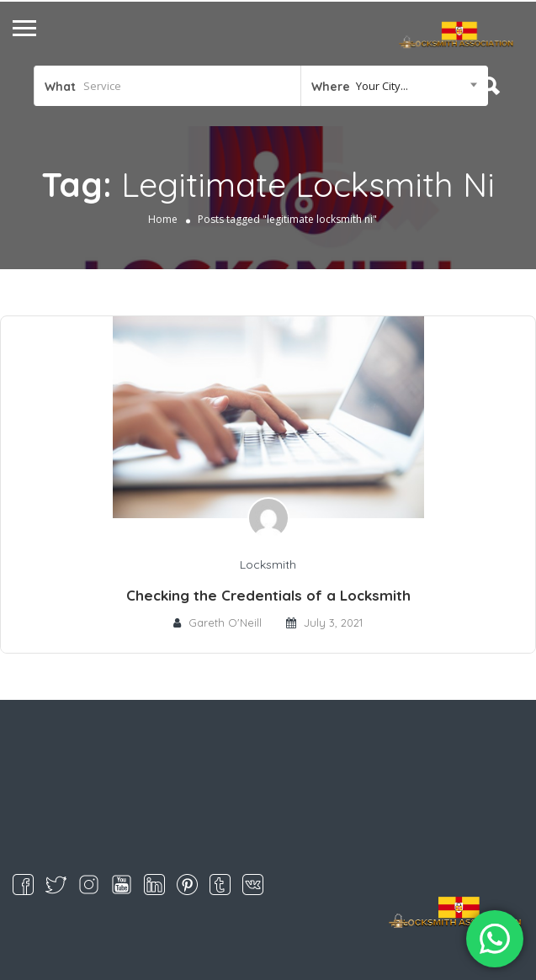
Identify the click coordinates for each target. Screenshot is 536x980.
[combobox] (394, 86)
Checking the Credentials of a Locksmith (268, 595)
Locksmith (268, 564)
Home (163, 219)
